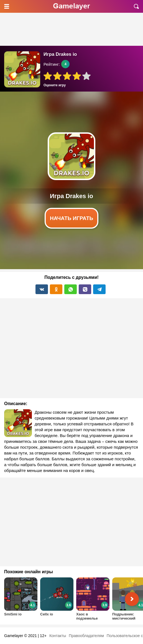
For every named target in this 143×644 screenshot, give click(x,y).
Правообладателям (86, 636)
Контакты (58, 636)
